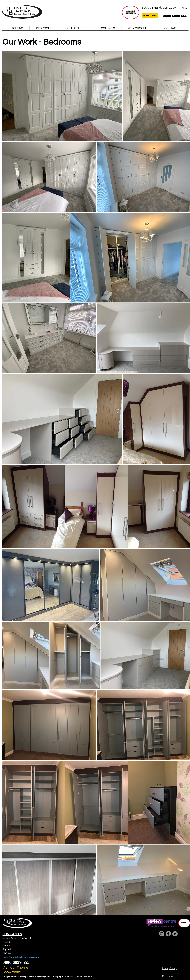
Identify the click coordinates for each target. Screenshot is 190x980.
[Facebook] (168, 934)
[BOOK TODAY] (150, 16)
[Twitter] (175, 934)
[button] (106, 28)
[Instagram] (162, 934)
